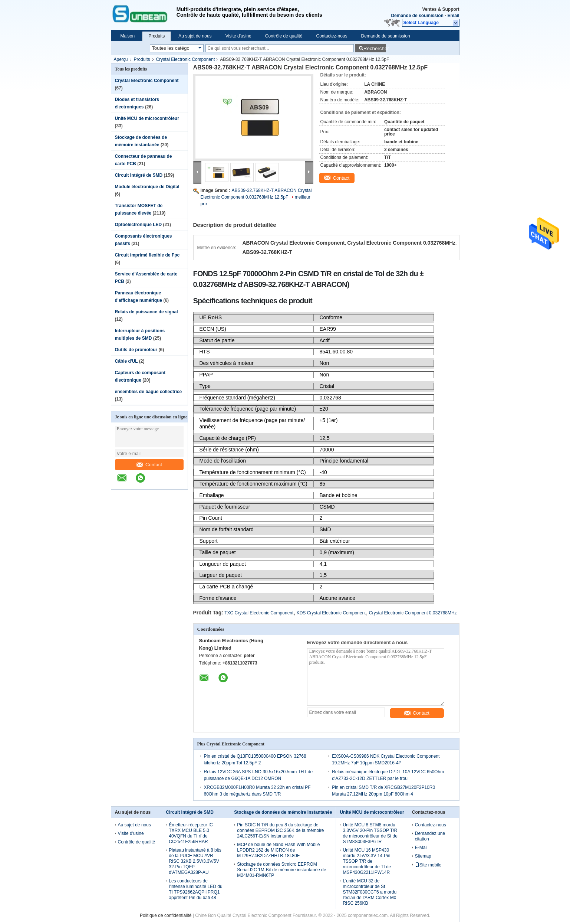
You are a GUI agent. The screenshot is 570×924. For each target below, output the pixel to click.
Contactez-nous (332, 36)
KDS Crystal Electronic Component (331, 613)
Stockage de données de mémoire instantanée (283, 812)
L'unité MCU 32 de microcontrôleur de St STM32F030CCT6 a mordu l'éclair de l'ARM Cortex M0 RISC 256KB (370, 892)
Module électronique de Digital (147, 187)
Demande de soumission (417, 16)
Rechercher (375, 48)
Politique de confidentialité (166, 915)
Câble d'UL (126, 361)
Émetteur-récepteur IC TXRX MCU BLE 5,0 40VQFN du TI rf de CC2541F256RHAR (191, 833)
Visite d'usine (238, 36)
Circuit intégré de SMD (139, 175)
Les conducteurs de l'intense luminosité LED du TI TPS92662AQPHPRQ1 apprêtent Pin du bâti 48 (195, 889)
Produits (156, 36)
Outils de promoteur (136, 350)
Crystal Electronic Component (186, 59)
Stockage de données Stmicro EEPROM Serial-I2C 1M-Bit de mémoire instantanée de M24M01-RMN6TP (281, 870)
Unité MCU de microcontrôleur (147, 118)
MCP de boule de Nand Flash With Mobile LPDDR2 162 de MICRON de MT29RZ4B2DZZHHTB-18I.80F (278, 850)
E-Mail (421, 848)
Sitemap (423, 856)
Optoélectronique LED (139, 225)
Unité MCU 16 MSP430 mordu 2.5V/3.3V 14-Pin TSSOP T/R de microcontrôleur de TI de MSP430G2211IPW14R (367, 861)
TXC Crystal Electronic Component (259, 613)
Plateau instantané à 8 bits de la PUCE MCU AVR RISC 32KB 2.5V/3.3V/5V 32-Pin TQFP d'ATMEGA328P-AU (195, 861)
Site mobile (428, 865)
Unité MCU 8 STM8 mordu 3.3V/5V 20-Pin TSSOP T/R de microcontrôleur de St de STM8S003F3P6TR (370, 833)
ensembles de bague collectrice (149, 392)
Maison (128, 36)
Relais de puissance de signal (146, 312)
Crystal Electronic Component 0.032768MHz (413, 613)
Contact (149, 465)
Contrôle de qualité (284, 36)
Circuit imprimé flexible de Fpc (147, 255)
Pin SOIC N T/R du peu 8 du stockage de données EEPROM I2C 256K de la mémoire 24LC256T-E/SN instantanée (280, 830)
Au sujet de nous (195, 36)
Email (453, 16)
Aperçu (121, 59)
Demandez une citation (430, 836)
